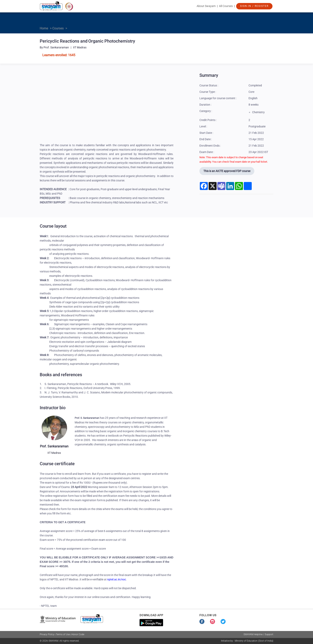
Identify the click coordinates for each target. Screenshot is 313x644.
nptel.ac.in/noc (117, 579)
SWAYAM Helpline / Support (258, 634)
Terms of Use (63, 634)
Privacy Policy (47, 634)
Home (44, 28)
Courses (58, 28)
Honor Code (78, 634)
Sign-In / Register (254, 6)
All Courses (226, 6)
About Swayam (206, 6)
